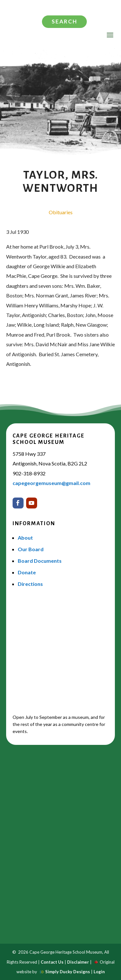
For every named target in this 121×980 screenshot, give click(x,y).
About (25, 538)
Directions (30, 584)
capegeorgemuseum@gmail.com (51, 483)
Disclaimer (78, 962)
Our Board (31, 549)
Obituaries (61, 212)
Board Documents (40, 561)
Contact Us (52, 962)
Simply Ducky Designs (68, 972)
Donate (27, 572)
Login (99, 972)
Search (64, 21)
